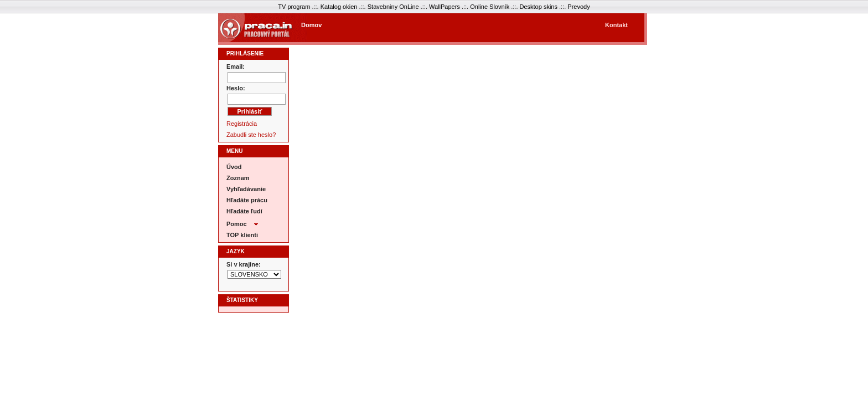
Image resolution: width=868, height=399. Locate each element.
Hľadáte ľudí (244, 211)
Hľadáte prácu (247, 200)
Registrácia (242, 124)
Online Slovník (490, 7)
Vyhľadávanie (246, 189)
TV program (294, 7)
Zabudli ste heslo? (251, 135)
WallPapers (445, 7)
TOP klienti (242, 235)
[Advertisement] (467, 30)
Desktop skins (539, 7)
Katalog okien (339, 7)
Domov (311, 25)
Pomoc (242, 223)
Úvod (234, 167)
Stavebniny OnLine (393, 7)
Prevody (578, 7)
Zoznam (238, 178)
